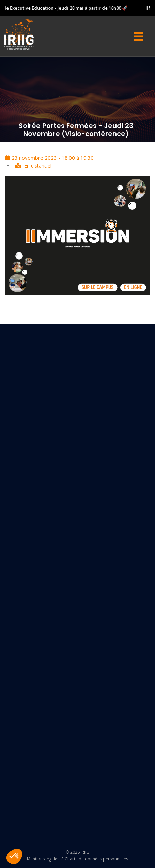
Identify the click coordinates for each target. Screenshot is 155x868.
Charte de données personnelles (96, 859)
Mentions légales (43, 859)
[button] (14, 856)
